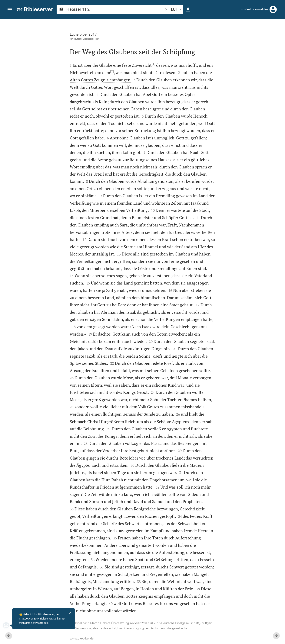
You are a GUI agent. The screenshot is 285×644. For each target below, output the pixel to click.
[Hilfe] (279, 34)
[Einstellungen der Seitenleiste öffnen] (273, 34)
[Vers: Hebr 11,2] (235, 26)
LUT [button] (177, 9)
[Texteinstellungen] (188, 9)
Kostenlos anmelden (254, 9)
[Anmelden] (273, 9)
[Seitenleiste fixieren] (202, 22)
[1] (111, 64)
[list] (245, 147)
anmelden (231, 54)
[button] (10, 10)
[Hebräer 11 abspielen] (245, 210)
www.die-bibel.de (39, 638)
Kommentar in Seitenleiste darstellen (240, 130)
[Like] (211, 34)
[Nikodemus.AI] (9, 626)
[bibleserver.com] (35, 10)
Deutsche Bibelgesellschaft (44, 39)
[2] (70, 71)
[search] (115, 9)
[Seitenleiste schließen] (202, 335)
